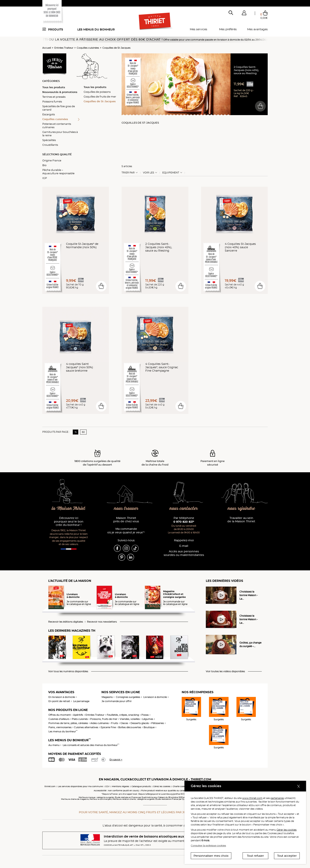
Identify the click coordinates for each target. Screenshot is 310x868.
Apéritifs (78, 715)
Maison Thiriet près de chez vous (126, 520)
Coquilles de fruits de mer (100, 97)
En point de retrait (59, 701)
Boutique (149, 727)
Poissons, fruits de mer (104, 719)
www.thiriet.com (252, 798)
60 (83, 432)
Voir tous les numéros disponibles (68, 671)
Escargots (49, 114)
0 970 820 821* (184, 522)
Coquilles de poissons (97, 92)
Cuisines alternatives (86, 727)
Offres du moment (60, 715)
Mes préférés (228, 29)
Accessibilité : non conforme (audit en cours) (116, 791)
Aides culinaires (100, 723)
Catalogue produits (141, 786)
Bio (44, 165)
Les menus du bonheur (96, 29)
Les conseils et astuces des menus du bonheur (91, 745)
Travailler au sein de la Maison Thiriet (241, 520)
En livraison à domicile (62, 697)
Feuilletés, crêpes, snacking (123, 715)
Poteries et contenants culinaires (57, 125)
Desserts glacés (140, 723)
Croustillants (50, 145)
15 (76, 432)
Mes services (198, 29)
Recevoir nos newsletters (102, 622)
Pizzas (145, 715)
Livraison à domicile (155, 697)
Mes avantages (257, 29)
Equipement (171, 173)
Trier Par (128, 173)
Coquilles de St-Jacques (116, 48)
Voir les (148, 173)
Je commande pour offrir (117, 701)
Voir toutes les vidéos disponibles (225, 671)
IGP (45, 178)
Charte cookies (180, 786)
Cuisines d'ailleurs (59, 719)
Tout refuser (255, 856)
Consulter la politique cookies (208, 846)
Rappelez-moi (184, 540)
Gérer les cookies (287, 830)
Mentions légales (121, 786)
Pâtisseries (158, 723)
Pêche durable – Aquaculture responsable (58, 172)
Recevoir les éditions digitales (66, 622)
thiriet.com (50, 786)
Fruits (115, 723)
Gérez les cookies (162, 786)
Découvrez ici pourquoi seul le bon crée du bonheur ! (69, 522)
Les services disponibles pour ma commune (80, 786)
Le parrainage (81, 701)
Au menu (54, 745)
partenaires (277, 798)
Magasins (107, 697)
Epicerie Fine (108, 727)
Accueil (47, 48)
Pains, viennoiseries (60, 727)
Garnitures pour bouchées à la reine (60, 134)
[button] (244, 14)
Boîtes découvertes (130, 727)
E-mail (184, 546)
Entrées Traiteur (64, 48)
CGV (107, 786)
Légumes (148, 719)
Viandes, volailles (130, 719)
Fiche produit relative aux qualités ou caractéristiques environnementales (179, 791)
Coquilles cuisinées (88, 48)
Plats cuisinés (80, 719)
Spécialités (49, 140)
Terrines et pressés (54, 97)
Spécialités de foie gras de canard (59, 108)
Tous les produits (54, 87)
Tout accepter (287, 856)
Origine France (52, 160)
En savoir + (116, 760)
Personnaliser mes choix (211, 856)
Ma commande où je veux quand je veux (126, 531)
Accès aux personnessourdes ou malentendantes (184, 553)
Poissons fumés (52, 101)
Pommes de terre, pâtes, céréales (68, 723)
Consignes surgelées (128, 697)
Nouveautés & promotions (60, 92)
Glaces (124, 723)
